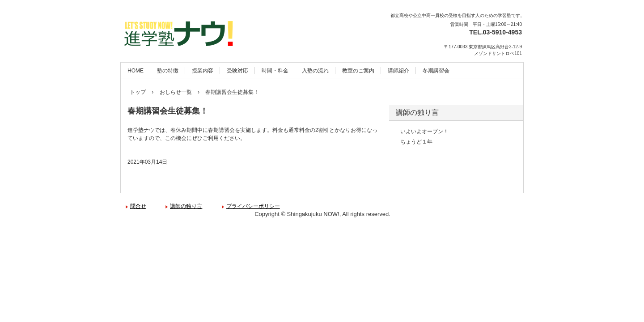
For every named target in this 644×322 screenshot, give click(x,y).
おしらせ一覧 (176, 92)
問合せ (138, 206)
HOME (136, 71)
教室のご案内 (358, 71)
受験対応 (237, 71)
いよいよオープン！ (424, 131)
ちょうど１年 (416, 142)
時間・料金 (275, 71)
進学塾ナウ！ (189, 27)
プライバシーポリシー (253, 206)
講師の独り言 (417, 112)
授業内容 (203, 71)
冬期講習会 (436, 71)
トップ (138, 92)
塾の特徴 (168, 71)
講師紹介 (398, 71)
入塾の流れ (315, 71)
